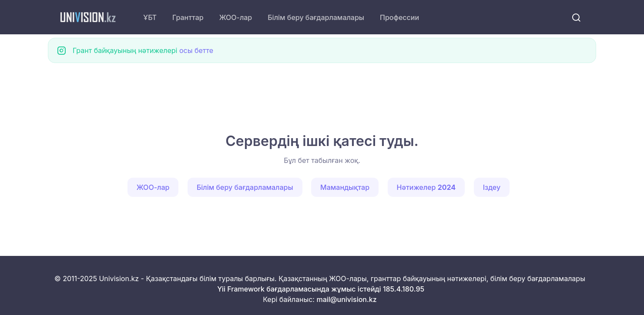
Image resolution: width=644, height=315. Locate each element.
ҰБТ (150, 17)
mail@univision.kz (346, 299)
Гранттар (188, 17)
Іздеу (492, 187)
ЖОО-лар (236, 17)
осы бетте (196, 50)
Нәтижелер (426, 187)
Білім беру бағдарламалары (316, 17)
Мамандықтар (345, 187)
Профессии (399, 17)
